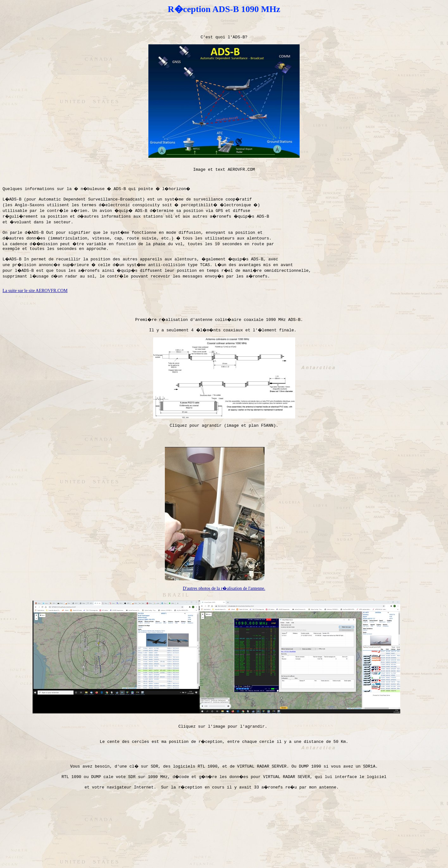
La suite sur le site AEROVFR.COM (35, 306)
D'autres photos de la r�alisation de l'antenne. (224, 616)
